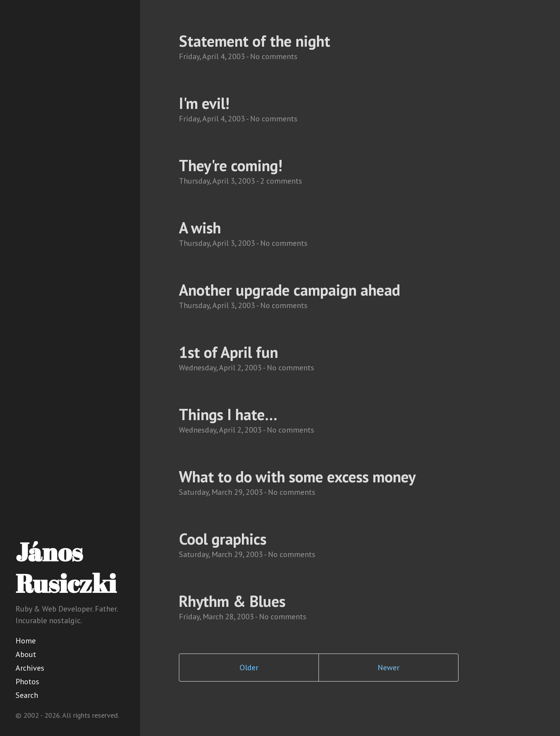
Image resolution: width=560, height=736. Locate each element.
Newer (388, 668)
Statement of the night (255, 41)
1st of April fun (228, 352)
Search (27, 695)
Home (26, 641)
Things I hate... (228, 414)
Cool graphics (223, 539)
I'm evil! (204, 103)
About (26, 654)
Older (249, 668)
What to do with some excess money (297, 477)
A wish (200, 228)
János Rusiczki (66, 567)
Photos (27, 682)
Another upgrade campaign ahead (290, 290)
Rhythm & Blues (232, 601)
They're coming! (231, 165)
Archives (30, 668)
